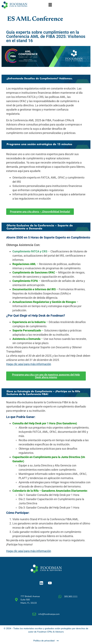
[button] (50, 5)
